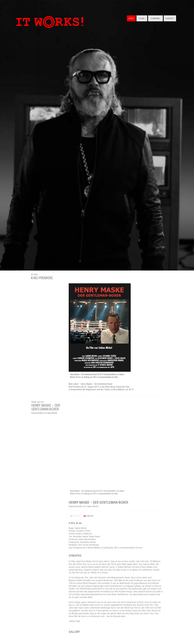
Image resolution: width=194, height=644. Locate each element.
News (131, 18)
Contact (170, 18)
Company (155, 18)
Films (142, 18)
